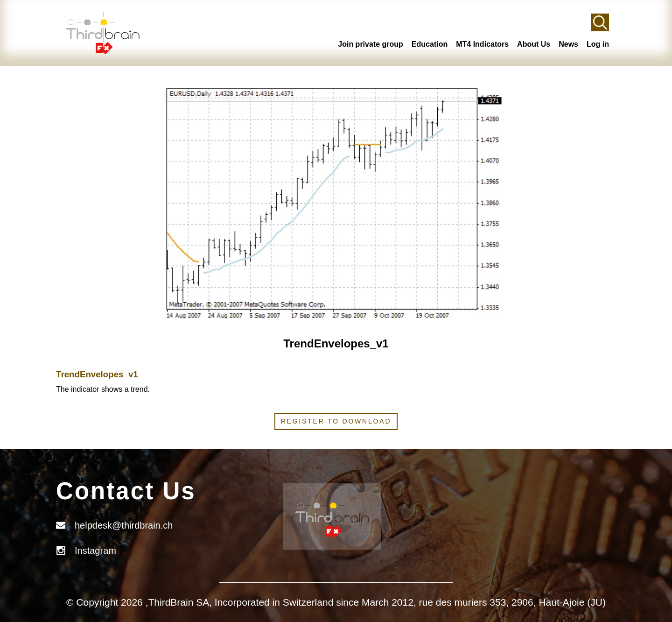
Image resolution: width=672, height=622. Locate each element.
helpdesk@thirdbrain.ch (124, 525)
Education (430, 44)
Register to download (336, 421)
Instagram (95, 551)
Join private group (371, 44)
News (568, 44)
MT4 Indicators (482, 44)
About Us (534, 44)
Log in (598, 44)
